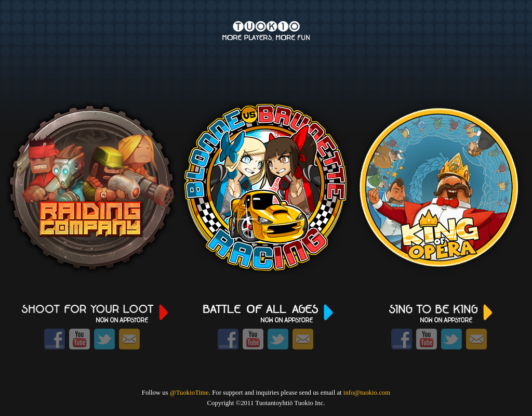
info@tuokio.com (367, 393)
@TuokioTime (189, 393)
